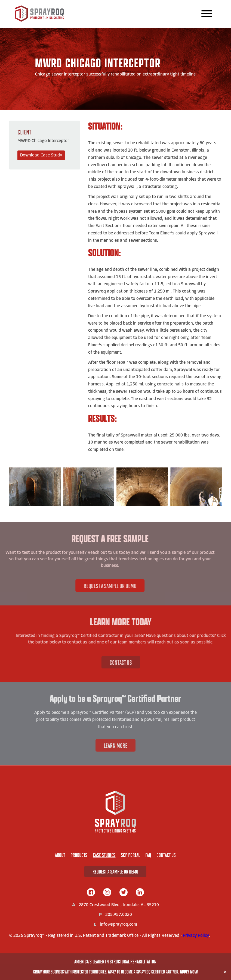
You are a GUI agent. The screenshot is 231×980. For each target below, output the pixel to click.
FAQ (148, 855)
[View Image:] (35, 487)
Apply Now (189, 972)
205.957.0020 (119, 915)
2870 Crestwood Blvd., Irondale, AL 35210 (119, 905)
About (60, 855)
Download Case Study (41, 155)
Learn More (115, 745)
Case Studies (104, 855)
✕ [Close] (225, 972)
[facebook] (91, 893)
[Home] (115, 812)
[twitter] (124, 893)
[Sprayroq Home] (39, 21)
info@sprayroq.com (118, 925)
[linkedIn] (140, 893)
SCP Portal (130, 855)
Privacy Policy (196, 936)
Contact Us (138, 662)
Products (79, 855)
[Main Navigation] (207, 14)
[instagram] (107, 893)
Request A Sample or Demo (93, 586)
